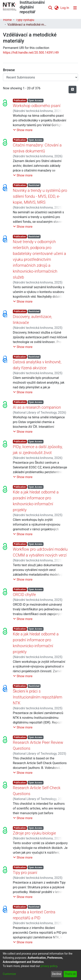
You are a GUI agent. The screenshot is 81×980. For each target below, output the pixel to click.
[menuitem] (56, 8)
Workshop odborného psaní (37, 106)
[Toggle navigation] (75, 8)
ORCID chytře (24, 595)
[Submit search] (50, 8)
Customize (9, 974)
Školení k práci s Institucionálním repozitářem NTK (38, 697)
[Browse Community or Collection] (40, 77)
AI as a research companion (37, 407)
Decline (57, 974)
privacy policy (49, 966)
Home (7, 20)
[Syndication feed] (73, 90)
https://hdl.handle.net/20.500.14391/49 (31, 53)
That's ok (70, 974)
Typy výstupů (25, 20)
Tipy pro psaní (25, 873)
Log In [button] (65, 8)
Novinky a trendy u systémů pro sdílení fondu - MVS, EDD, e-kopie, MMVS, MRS (40, 196)
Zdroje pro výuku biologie (34, 833)
